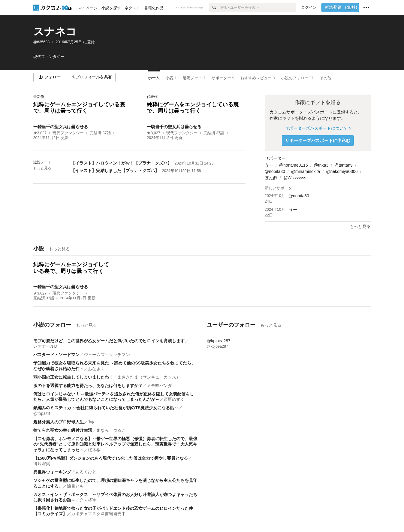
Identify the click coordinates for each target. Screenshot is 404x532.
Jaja (92, 422)
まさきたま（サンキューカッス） (149, 377)
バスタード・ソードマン (56, 355)
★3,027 (40, 133)
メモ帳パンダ (159, 385)
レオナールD (45, 346)
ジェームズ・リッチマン (107, 355)
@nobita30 (275, 171)
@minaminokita (306, 171)
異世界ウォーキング (52, 472)
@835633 (42, 42)
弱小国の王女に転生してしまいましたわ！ (73, 377)
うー (269, 165)
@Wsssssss (295, 178)
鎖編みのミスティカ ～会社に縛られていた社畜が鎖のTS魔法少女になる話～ (106, 408)
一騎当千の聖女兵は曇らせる (61, 127)
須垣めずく (174, 399)
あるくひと (86, 472)
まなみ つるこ (111, 430)
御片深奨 (42, 464)
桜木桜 (94, 450)
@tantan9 (344, 165)
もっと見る (42, 168)
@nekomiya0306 (342, 171)
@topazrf (42, 413)
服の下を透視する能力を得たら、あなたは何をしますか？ (88, 385)
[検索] (214, 8)
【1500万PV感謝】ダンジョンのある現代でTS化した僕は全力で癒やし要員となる (111, 458)
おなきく (96, 369)
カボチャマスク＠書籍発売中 (98, 514)
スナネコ (55, 31)
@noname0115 (294, 165)
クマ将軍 (88, 500)
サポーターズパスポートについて (318, 128)
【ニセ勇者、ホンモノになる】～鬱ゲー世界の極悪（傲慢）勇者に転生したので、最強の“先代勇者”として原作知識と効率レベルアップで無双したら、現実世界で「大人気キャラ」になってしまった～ (115, 444)
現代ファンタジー (68, 133)
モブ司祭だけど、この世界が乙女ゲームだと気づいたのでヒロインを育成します (109, 341)
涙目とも (75, 486)
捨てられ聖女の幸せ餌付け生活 (63, 430)
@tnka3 (321, 165)
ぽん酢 (271, 178)
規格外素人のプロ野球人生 (59, 422)
